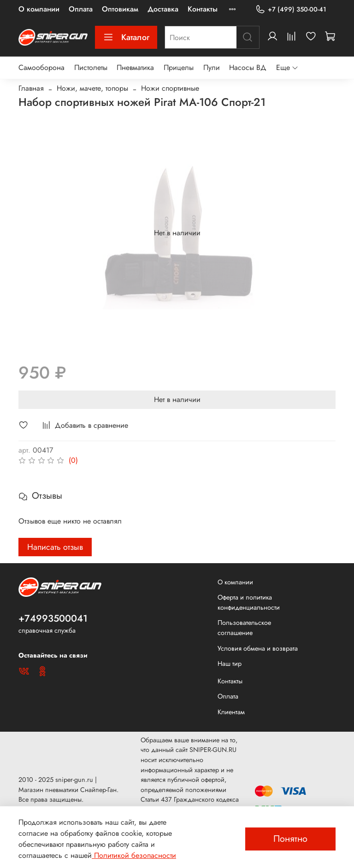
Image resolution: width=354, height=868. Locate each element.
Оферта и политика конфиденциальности (249, 602)
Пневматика (135, 67)
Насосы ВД (248, 67)
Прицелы (179, 67)
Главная (31, 88)
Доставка (163, 9)
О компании (39, 9)
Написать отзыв (55, 547)
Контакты (203, 9)
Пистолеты (91, 67)
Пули (212, 67)
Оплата (81, 9)
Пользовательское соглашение (244, 628)
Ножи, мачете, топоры (92, 88)
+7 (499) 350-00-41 (291, 9)
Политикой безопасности (134, 855)
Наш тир (230, 664)
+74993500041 (53, 618)
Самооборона (41, 67)
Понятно (290, 839)
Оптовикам (120, 9)
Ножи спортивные (170, 88)
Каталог (126, 37)
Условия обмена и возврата (258, 648)
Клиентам (231, 712)
